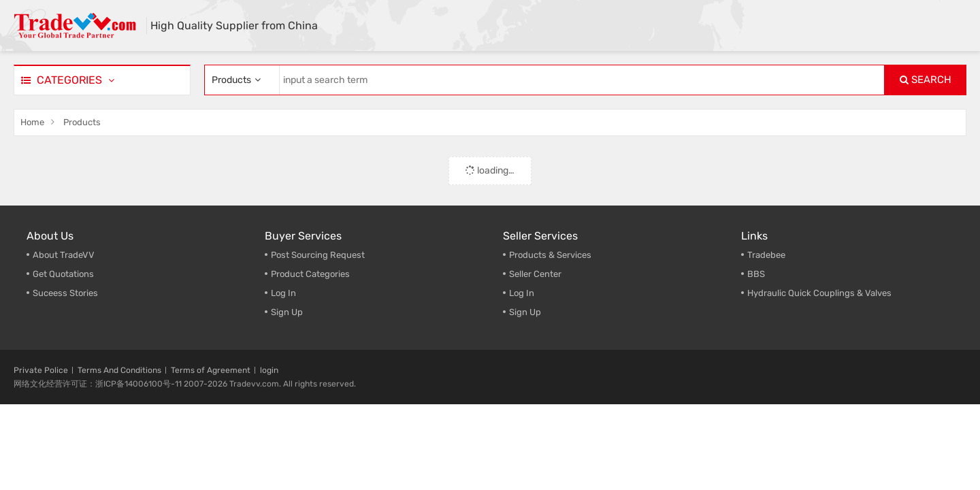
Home (32, 122)
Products (82, 122)
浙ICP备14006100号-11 (138, 384)
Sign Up (287, 312)
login (269, 370)
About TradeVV (64, 255)
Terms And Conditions (119, 370)
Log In (283, 293)
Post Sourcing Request (318, 255)
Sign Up (525, 312)
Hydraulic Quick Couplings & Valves (819, 293)
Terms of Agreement (211, 370)
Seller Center (535, 274)
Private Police (41, 370)
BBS (756, 274)
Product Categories (310, 274)
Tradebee (766, 255)
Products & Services (550, 255)
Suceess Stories (65, 293)
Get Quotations (63, 274)
